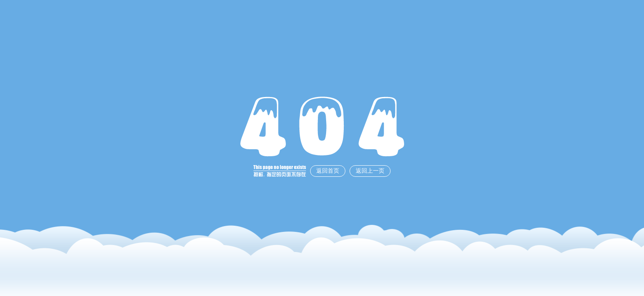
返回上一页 (370, 171)
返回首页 (328, 171)
